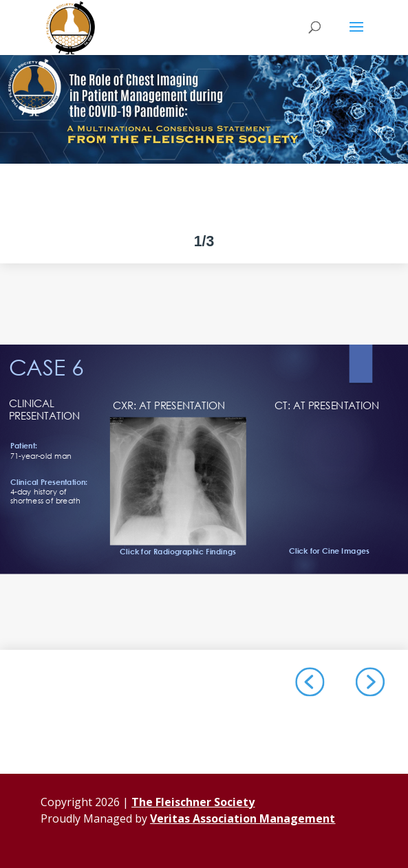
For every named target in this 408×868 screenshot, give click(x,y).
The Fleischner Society (193, 802)
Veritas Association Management (243, 818)
